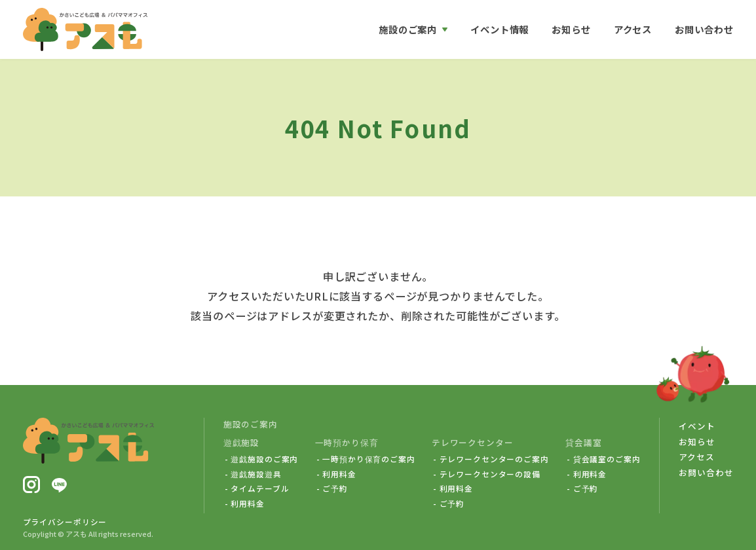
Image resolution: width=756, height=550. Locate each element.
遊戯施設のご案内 (264, 459)
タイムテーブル (260, 488)
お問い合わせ (704, 29)
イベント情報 (500, 29)
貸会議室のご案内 (607, 459)
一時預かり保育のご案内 (369, 459)
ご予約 (335, 488)
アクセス (633, 29)
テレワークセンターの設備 (490, 474)
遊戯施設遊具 (256, 474)
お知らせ (571, 29)
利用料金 (247, 504)
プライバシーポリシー (65, 522)
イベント (697, 426)
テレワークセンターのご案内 (494, 459)
